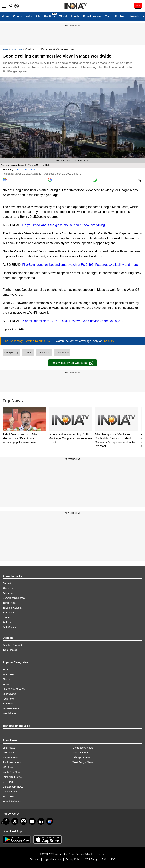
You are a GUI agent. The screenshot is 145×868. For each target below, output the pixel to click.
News (5, 49)
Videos (17, 16)
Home (6, 16)
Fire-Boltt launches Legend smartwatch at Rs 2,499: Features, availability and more (80, 265)
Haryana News (11, 757)
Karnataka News (12, 801)
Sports (75, 16)
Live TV (7, 617)
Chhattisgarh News (13, 787)
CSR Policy (91, 859)
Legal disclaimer (52, 859)
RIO (104, 859)
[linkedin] (41, 821)
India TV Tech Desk (25, 170)
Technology (17, 49)
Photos (120, 16)
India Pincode (10, 650)
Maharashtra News (83, 748)
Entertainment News (14, 689)
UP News (8, 782)
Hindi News (9, 613)
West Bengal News (83, 762)
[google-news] (50, 821)
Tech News (44, 353)
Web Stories (9, 627)
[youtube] (32, 821)
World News (9, 674)
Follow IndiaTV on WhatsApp (72, 363)
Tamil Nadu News (12, 777)
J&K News (8, 796)
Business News (11, 708)
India (29, 16)
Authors (7, 622)
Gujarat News (10, 792)
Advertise (8, 593)
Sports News (9, 694)
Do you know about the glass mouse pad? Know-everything (64, 225)
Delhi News (9, 753)
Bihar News (9, 748)
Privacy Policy (73, 859)
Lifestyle (133, 16)
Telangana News (82, 757)
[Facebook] (6, 821)
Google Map (11, 353)
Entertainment (92, 16)
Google (28, 353)
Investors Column (12, 608)
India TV (109, 341)
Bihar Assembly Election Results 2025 (28, 341)
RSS (113, 859)
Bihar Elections (46, 16)
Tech (108, 16)
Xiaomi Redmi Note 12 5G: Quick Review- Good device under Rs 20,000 (73, 321)
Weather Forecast (12, 645)
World (63, 16)
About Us (8, 588)
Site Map (34, 859)
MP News (8, 767)
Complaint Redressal (14, 598)
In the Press (9, 603)
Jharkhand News (12, 762)
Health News (9, 713)
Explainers (8, 704)
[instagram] (23, 821)
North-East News (12, 772)
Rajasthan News (81, 753)
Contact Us (9, 583)
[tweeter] (15, 821)
